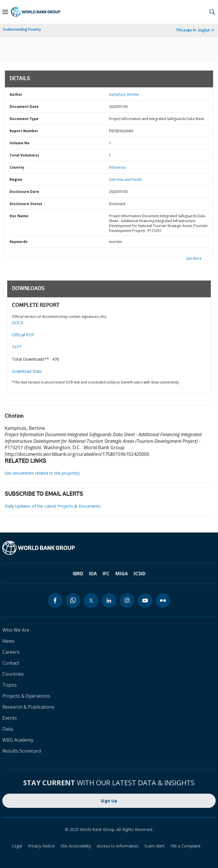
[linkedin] (109, 600)
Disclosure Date (24, 192)
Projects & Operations (26, 696)
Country (17, 167)
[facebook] (55, 600)
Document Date (24, 107)
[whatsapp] (73, 600)
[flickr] (163, 600)
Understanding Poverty (22, 29)
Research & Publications (28, 707)
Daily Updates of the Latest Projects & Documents (53, 506)
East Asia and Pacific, (126, 179)
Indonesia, (118, 167)
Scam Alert (155, 846)
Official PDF (23, 335)
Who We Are (16, 630)
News (8, 641)
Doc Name (19, 216)
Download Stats (27, 371)
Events (10, 718)
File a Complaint (186, 846)
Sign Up (109, 801)
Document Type (24, 119)
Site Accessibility (76, 846)
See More (194, 258)
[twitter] (91, 600)
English (204, 30)
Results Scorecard (22, 751)
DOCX (18, 323)
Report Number (24, 131)
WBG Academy (18, 740)
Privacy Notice (41, 846)
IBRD (78, 574)
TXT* (17, 347)
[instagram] (127, 600)
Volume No (20, 143)
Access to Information (118, 846)
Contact (11, 663)
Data (8, 729)
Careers (11, 652)
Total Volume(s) (24, 155)
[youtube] (145, 600)
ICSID (140, 574)
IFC (106, 574)
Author (16, 94)
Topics (10, 685)
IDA (93, 574)
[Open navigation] (5, 12)
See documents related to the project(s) (42, 473)
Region (16, 179)
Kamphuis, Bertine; (124, 94)
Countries (13, 674)
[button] (212, 12)
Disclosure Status (26, 204)
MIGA (122, 574)
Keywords (19, 242)
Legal (17, 846)
